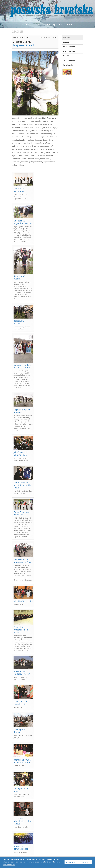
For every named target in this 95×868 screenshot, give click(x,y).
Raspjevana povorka (19, 322)
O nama (69, 25)
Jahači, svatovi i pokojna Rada (21, 454)
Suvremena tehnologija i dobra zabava (23, 821)
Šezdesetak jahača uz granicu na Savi (22, 561)
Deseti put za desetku (20, 731)
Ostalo (46, 25)
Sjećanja (57, 25)
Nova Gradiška (69, 51)
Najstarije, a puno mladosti (22, 411)
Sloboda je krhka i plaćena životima (22, 366)
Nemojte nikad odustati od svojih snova (22, 485)
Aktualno (27, 25)
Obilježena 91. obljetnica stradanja (23, 222)
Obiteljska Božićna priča (22, 790)
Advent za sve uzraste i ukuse (21, 847)
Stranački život (69, 60)
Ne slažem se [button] (71, 862)
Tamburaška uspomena (19, 190)
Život (37, 25)
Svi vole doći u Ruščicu (20, 277)
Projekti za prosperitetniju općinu (21, 630)
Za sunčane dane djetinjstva (22, 513)
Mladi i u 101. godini (23, 601)
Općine (66, 56)
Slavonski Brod (69, 47)
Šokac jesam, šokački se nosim (22, 673)
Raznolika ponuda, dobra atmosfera (22, 761)
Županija (67, 42)
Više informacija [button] (9, 865)
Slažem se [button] (85, 862)
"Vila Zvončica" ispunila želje (21, 703)
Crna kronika (68, 65)
